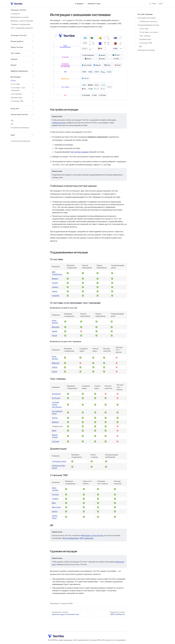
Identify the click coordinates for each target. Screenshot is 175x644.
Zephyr (55, 511)
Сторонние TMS (146, 43)
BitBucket (56, 363)
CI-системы (144, 29)
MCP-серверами (87, 538)
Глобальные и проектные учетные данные (149, 21)
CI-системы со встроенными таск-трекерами (149, 32)
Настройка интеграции (147, 18)
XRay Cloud (56, 507)
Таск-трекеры (145, 36)
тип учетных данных (79, 152)
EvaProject (56, 398)
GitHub (55, 331)
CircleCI (55, 283)
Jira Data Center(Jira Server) (57, 405)
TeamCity (56, 296)
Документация (145, 39)
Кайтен (55, 418)
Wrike (54, 431)
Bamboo (55, 279)
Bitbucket (56, 327)
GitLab (54, 335)
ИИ (141, 46)
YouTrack (56, 441)
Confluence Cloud (59, 461)
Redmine (55, 422)
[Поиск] (156, 4)
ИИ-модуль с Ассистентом (92, 535)
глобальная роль (59, 123)
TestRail (55, 499)
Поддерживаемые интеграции (149, 25)
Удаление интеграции (146, 50)
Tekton (55, 291)
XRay (54, 503)
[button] (22, 10)
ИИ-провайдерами (70, 538)
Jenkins (55, 287)
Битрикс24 (56, 394)
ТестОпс (55, 494)
